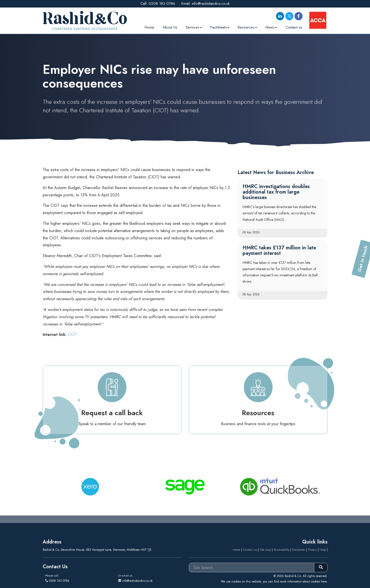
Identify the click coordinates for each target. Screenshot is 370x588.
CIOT (72, 335)
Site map (265, 550)
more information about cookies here (303, 581)
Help (323, 550)
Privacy (312, 550)
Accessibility (281, 550)
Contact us (294, 27)
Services (194, 27)
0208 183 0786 (162, 4)
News (271, 27)
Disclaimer (299, 550)
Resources (247, 27)
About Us (170, 27)
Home (149, 27)
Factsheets (220, 27)
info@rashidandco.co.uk (211, 4)
